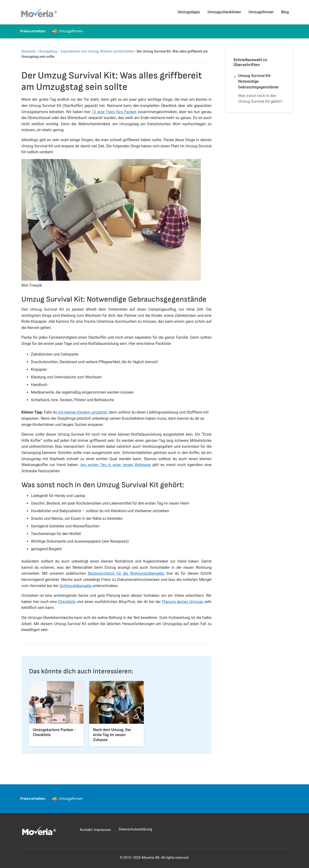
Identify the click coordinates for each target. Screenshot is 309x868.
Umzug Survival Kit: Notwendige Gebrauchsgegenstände (258, 81)
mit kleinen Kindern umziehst (82, 412)
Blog (285, 12)
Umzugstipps (189, 12)
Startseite (29, 51)
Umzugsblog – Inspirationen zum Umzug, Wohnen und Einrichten (86, 51)
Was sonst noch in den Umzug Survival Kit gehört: (260, 99)
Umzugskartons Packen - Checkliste (54, 732)
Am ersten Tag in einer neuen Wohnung (116, 465)
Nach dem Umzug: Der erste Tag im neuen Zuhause (112, 735)
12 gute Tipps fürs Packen (114, 112)
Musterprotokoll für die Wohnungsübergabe (126, 573)
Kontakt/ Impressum (95, 830)
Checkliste (67, 602)
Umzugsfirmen (261, 12)
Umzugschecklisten (224, 12)
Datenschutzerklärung (135, 829)
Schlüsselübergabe (76, 586)
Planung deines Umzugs (182, 602)
